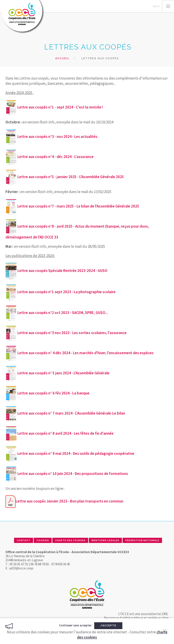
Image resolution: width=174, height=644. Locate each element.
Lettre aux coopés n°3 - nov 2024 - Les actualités (57, 137)
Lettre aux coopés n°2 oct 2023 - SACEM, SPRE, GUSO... (63, 313)
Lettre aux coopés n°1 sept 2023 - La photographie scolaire (66, 292)
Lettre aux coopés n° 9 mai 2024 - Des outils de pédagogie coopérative (76, 453)
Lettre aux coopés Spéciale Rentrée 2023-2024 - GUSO (62, 271)
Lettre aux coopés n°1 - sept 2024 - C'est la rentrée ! (60, 107)
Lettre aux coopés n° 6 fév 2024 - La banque (53, 393)
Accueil (62, 58)
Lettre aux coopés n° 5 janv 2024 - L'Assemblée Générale (63, 373)
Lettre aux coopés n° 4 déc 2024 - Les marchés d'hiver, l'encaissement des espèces (86, 353)
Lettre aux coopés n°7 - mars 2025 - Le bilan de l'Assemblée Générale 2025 (72, 206)
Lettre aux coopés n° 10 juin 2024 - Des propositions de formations (73, 474)
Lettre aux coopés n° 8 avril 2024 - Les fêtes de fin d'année (65, 433)
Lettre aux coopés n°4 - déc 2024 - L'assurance (56, 157)
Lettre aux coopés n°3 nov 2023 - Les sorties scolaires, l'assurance (72, 333)
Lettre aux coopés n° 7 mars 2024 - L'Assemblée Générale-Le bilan (71, 413)
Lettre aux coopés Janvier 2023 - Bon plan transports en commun (69, 501)
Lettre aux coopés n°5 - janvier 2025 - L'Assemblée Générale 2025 (65, 177)
